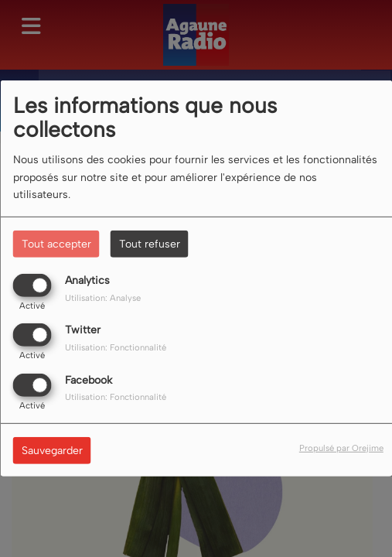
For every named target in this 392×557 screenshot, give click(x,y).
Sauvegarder (52, 450)
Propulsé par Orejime (341, 447)
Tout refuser (150, 244)
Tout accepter (56, 244)
